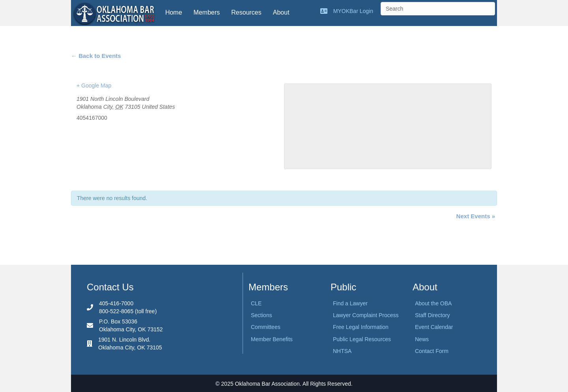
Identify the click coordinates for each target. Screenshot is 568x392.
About (281, 12)
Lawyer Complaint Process (366, 315)
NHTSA (342, 351)
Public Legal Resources (362, 339)
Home (174, 12)
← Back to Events (96, 56)
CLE (256, 303)
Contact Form (432, 351)
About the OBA (433, 303)
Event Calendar (434, 327)
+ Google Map (94, 85)
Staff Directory (432, 315)
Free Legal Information (361, 327)
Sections (262, 315)
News (422, 339)
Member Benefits (272, 339)
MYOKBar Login (353, 11)
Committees (266, 327)
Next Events (476, 216)
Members (207, 12)
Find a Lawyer (350, 303)
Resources (246, 12)
